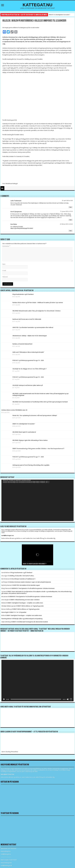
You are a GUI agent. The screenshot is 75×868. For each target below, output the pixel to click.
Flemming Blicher (6, 619)
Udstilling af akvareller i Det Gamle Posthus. (22, 576)
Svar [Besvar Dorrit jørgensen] (71, 220)
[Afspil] (4, 699)
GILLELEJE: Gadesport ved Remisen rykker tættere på (28, 385)
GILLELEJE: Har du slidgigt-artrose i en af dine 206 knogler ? (30, 369)
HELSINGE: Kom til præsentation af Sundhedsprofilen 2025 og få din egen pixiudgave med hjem (40, 402)
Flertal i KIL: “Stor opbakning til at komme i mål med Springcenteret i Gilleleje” (35, 415)
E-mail (4, 270)
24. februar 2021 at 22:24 (66, 224)
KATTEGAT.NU (38, 5)
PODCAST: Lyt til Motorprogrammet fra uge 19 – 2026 (28, 360)
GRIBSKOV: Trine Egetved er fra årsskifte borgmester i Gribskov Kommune (33, 588)
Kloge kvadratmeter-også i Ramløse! (23, 294)
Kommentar (6, 246)
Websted (5, 277)
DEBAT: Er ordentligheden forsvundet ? (59, 15)
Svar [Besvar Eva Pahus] (71, 231)
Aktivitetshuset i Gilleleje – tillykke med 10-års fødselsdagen (30, 336)
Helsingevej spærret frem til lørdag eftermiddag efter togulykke (31, 465)
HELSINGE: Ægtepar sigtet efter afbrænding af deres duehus (30, 440)
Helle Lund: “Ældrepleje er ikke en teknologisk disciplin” (28, 352)
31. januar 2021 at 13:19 (66, 211)
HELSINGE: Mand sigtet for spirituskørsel (24, 432)
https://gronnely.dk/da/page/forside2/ (22, 228)
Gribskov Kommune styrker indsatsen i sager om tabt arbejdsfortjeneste (30, 582)
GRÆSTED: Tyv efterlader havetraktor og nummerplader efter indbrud (33, 327)
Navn (4, 264)
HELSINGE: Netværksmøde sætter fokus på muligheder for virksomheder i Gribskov (37, 311)
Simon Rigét (5, 612)
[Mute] (68, 699)
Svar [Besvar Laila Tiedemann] (71, 207)
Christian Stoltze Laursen (8, 606)
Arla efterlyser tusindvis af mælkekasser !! (23, 579)
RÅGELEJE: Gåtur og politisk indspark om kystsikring (28, 619)
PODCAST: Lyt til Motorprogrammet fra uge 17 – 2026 (28, 457)
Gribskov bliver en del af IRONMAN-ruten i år (14, 410)
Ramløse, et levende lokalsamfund (22, 344)
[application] (38, 500)
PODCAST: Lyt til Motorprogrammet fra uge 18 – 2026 (28, 377)
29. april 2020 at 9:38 (67, 201)
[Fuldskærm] (71, 699)
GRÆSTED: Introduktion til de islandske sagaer (26, 585)
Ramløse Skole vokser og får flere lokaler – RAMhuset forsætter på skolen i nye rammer (38, 303)
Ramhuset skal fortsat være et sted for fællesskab (27, 319)
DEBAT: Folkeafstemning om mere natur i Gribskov (25, 600)
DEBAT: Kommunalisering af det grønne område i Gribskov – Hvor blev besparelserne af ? (38, 449)
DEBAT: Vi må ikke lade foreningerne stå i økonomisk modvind (30, 622)
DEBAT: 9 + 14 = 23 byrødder (18, 612)
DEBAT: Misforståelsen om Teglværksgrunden (30, 606)
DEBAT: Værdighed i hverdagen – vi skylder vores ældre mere (25, 603)
